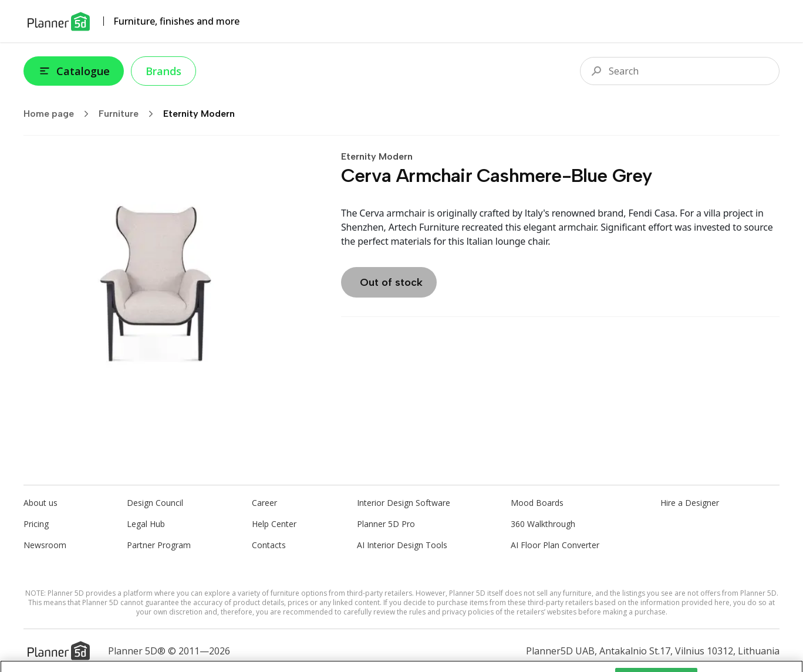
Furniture (130, 114)
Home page (60, 114)
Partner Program (159, 545)
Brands (163, 71)
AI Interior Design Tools (402, 545)
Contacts (269, 545)
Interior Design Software (404, 503)
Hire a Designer (690, 503)
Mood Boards (537, 503)
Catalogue (74, 71)
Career (264, 503)
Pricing (36, 524)
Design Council (155, 503)
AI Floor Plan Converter (555, 545)
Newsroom (45, 545)
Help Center (274, 524)
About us (41, 503)
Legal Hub (146, 524)
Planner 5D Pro (386, 524)
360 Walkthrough (543, 524)
